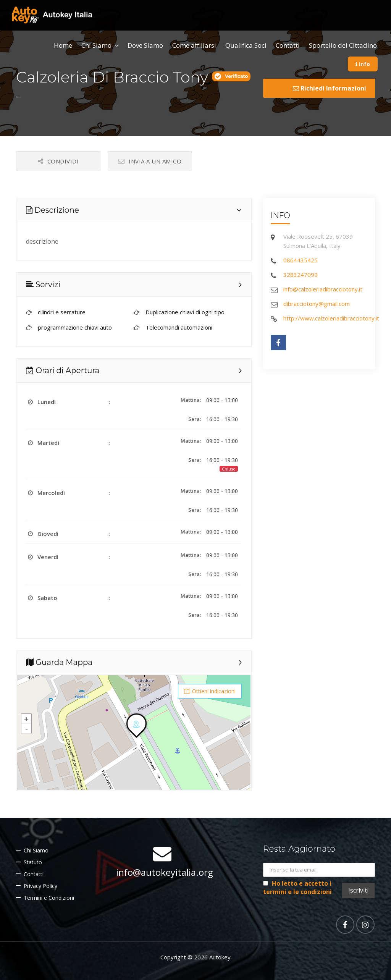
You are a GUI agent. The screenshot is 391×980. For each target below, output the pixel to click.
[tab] (134, 210)
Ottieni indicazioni (210, 691)
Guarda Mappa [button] (59, 662)
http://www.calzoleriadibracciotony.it (331, 318)
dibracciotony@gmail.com (317, 304)
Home (63, 45)
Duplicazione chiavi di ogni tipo (185, 312)
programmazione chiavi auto (75, 327)
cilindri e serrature (62, 312)
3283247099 (301, 275)
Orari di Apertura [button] (63, 370)
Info (363, 64)
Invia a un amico (150, 161)
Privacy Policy (40, 886)
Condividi (58, 161)
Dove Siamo (145, 45)
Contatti (288, 45)
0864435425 (301, 260)
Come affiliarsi (194, 45)
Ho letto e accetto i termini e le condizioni (297, 888)
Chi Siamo (96, 45)
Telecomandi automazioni (179, 327)
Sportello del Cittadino (343, 45)
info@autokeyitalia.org (165, 872)
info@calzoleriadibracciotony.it (323, 289)
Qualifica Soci (246, 45)
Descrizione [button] (53, 210)
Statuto (33, 862)
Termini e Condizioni (49, 898)
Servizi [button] (43, 285)
